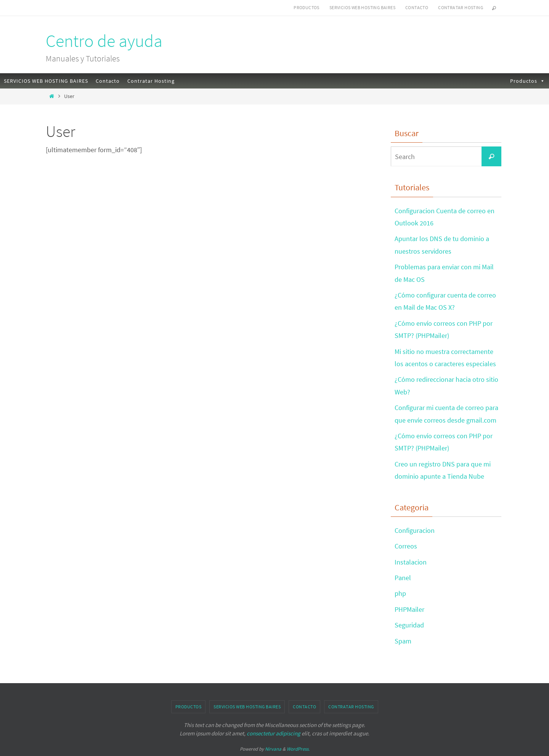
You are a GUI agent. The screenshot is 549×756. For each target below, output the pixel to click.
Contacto (417, 7)
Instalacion (411, 562)
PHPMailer (409, 609)
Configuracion (415, 530)
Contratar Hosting (461, 7)
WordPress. (298, 749)
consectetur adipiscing (274, 733)
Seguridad (409, 625)
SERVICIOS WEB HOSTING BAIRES (362, 7)
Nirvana (273, 749)
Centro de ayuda (104, 41)
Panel (403, 578)
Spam (403, 641)
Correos (406, 546)
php (400, 593)
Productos (307, 7)
